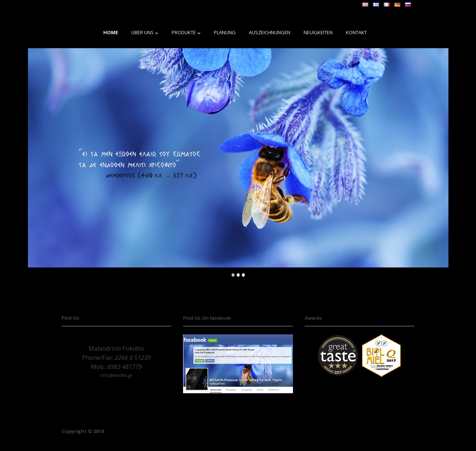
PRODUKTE (184, 32)
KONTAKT (356, 32)
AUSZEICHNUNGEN (270, 32)
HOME (111, 32)
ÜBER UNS (142, 32)
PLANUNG (225, 32)
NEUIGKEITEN (318, 32)
